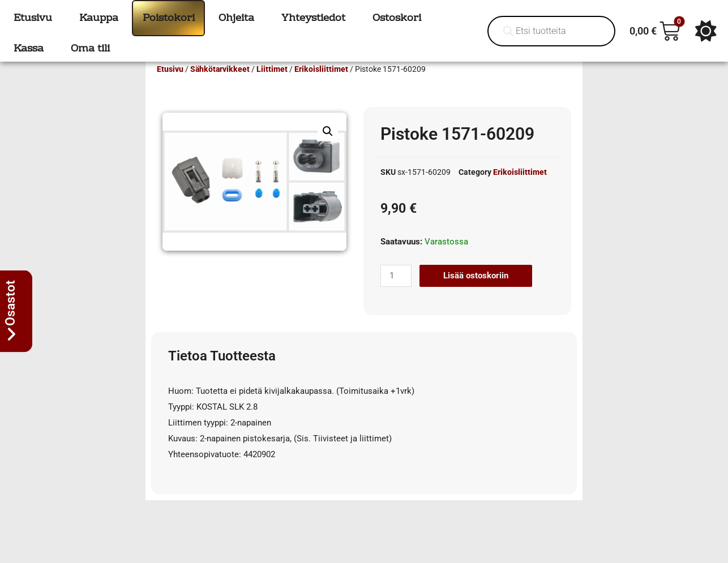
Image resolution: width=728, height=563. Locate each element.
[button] (328, 148)
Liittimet (272, 85)
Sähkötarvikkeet (220, 85)
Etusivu (170, 85)
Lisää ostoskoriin (476, 292)
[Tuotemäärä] (396, 292)
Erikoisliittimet (321, 85)
